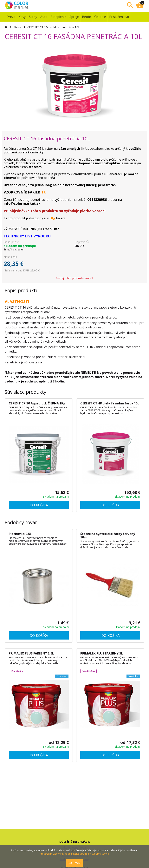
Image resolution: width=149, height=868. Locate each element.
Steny (33, 17)
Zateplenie (58, 17)
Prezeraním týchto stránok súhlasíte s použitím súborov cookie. (75, 854)
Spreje (74, 17)
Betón (87, 17)
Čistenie (100, 17)
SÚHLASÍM (74, 863)
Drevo (11, 17)
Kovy (22, 17)
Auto (44, 17)
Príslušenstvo (119, 17)
